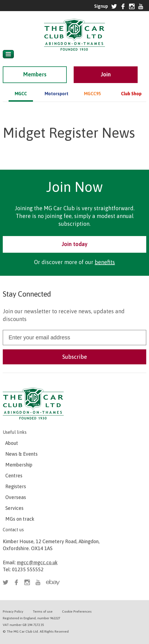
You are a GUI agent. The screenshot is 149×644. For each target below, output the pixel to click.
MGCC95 (93, 94)
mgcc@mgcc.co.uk (37, 562)
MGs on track (20, 519)
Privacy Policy (13, 612)
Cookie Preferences (77, 612)
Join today (75, 244)
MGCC (21, 94)
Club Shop (131, 94)
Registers (16, 486)
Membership (19, 465)
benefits (105, 262)
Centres (14, 476)
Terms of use (43, 612)
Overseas (16, 497)
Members (35, 74)
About (12, 443)
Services (14, 508)
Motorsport (56, 94)
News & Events (21, 454)
